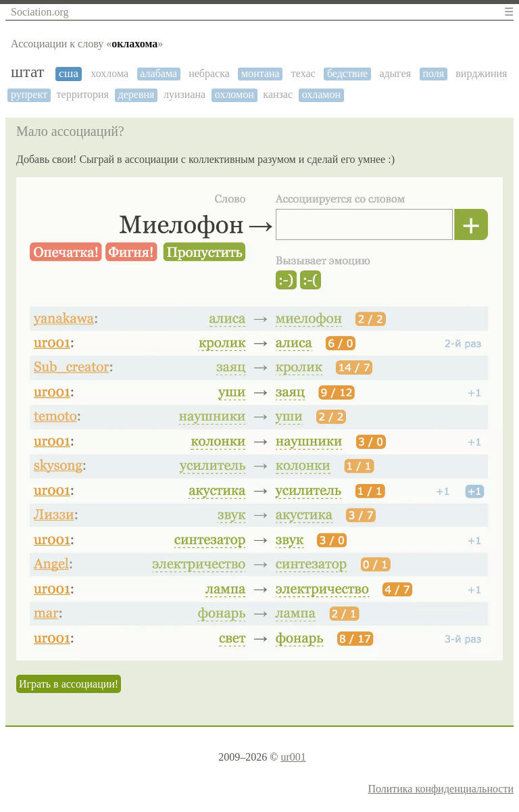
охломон (234, 94)
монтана (261, 73)
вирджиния (481, 73)
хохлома (109, 73)
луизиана (184, 94)
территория (83, 94)
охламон (321, 94)
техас (303, 73)
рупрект (29, 94)
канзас (278, 94)
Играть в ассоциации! (69, 684)
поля (433, 73)
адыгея (395, 73)
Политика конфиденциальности (441, 789)
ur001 (293, 757)
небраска (209, 73)
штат (27, 72)
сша (69, 73)
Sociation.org (40, 12)
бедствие (347, 73)
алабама (158, 73)
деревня (137, 94)
